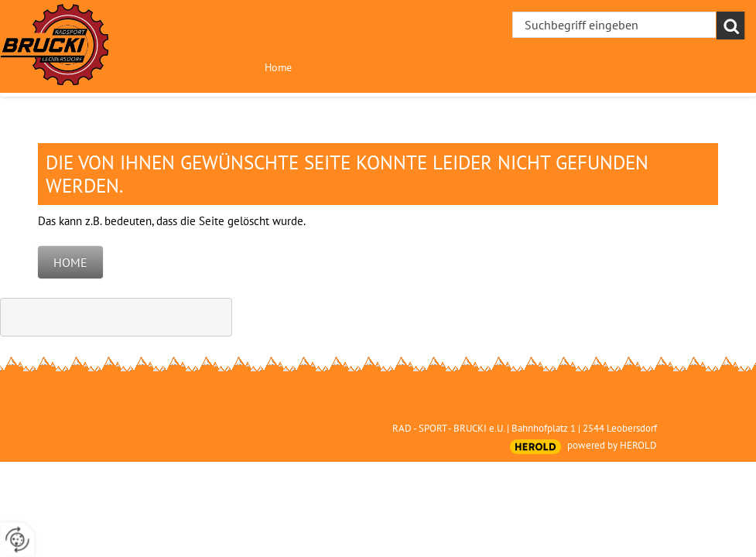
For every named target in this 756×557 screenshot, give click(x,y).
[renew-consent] (17, 540)
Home (278, 67)
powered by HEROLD (612, 445)
